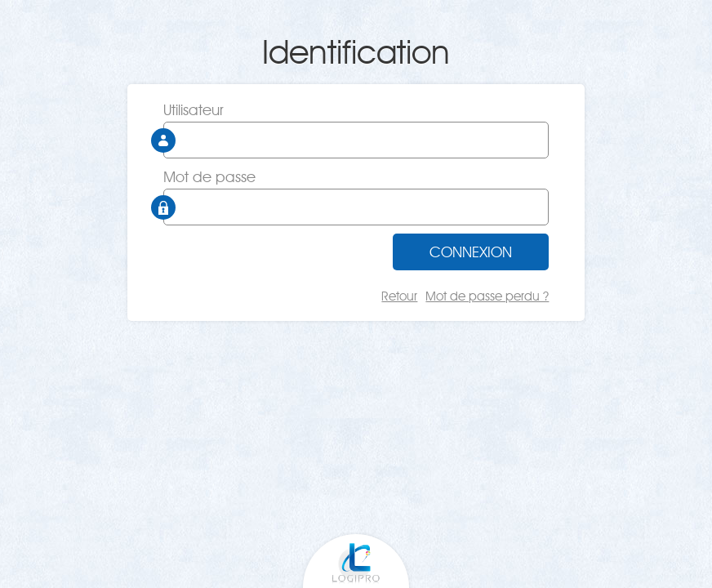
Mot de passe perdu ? (487, 296)
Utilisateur (194, 110)
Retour (399, 296)
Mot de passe (209, 177)
